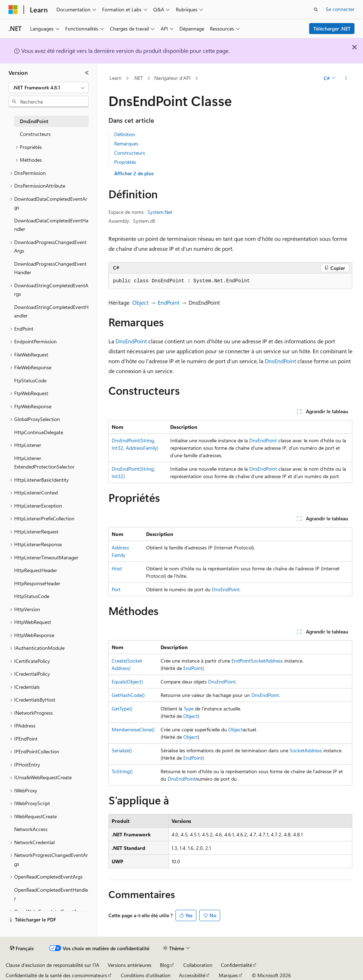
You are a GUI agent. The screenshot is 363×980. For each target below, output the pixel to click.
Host (117, 568)
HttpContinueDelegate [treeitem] (39, 432)
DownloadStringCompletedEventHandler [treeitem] (51, 311)
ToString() (122, 771)
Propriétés (125, 162)
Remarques (126, 143)
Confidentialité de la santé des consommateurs (56, 975)
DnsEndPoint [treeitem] (34, 121)
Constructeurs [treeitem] (35, 134)
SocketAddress (267, 661)
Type (189, 708)
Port (116, 589)
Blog (165, 965)
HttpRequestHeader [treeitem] (36, 570)
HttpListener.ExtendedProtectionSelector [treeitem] (44, 463)
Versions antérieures (130, 965)
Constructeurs (130, 153)
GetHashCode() (128, 695)
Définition (125, 134)
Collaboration (198, 965)
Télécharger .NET (332, 29)
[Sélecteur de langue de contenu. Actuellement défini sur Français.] (22, 948)
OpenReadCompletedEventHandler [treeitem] (51, 894)
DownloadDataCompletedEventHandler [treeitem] (51, 225)
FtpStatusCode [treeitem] (30, 380)
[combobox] (49, 88)
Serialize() (122, 750)
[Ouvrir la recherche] (316, 10)
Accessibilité (192, 975)
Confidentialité (236, 965)
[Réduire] (87, 73)
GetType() (122, 708)
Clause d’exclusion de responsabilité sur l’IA (52, 965)
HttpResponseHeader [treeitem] (37, 583)
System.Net (160, 212)
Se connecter (340, 9)
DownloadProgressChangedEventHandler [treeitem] (50, 268)
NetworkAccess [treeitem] (31, 829)
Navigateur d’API (172, 78)
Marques (228, 975)
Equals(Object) (127, 682)
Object (140, 302)
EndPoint (169, 302)
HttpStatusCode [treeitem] (32, 596)
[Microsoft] (13, 10)
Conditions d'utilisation (146, 975)
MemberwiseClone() (133, 729)
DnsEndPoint (131, 341)
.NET (138, 78)
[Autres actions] (346, 78)
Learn (116, 78)
